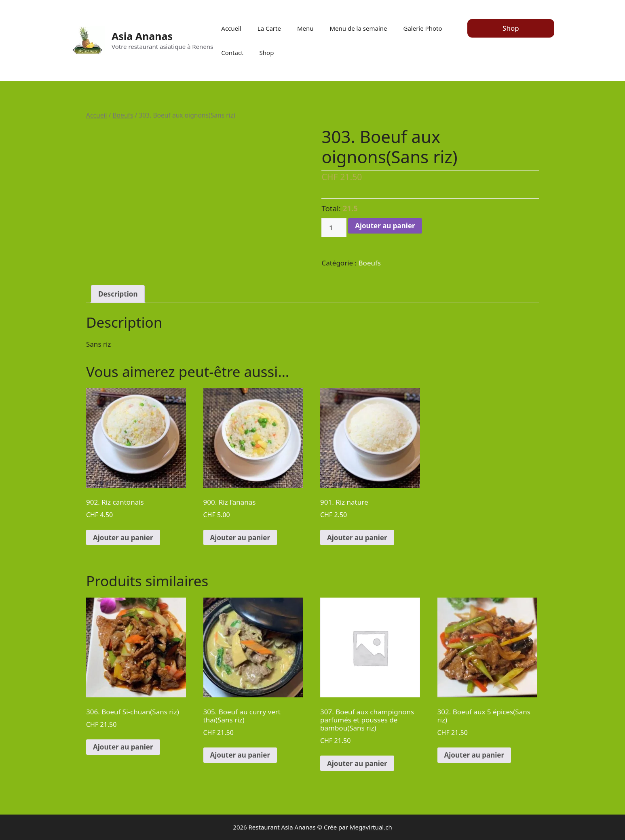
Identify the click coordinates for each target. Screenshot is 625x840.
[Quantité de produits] (334, 228)
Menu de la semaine (359, 28)
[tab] (118, 294)
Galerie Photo (422, 28)
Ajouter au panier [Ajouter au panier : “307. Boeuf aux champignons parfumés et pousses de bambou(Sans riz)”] (357, 763)
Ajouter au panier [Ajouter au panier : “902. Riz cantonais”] (123, 538)
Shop (267, 53)
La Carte (269, 28)
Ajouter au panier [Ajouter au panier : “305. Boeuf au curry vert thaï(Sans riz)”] (240, 755)
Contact (232, 53)
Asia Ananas (142, 36)
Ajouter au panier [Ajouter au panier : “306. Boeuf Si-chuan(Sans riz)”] (123, 747)
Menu (305, 28)
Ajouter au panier (385, 226)
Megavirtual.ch (371, 827)
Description (118, 294)
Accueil (231, 28)
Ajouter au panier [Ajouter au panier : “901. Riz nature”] (357, 538)
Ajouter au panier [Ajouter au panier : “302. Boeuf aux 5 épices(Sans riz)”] (474, 755)
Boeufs (123, 115)
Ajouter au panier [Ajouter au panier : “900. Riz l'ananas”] (240, 538)
